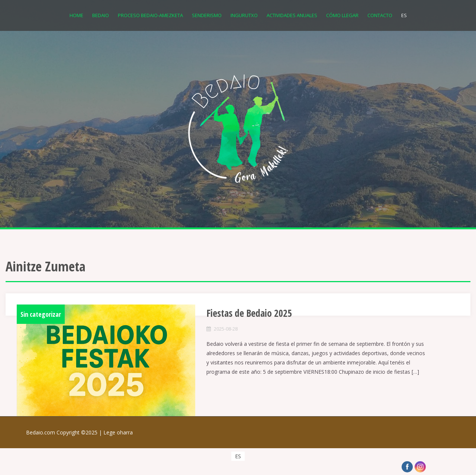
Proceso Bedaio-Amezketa (150, 15)
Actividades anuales (292, 15)
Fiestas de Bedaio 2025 (249, 313)
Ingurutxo (244, 15)
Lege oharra (118, 432)
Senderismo (207, 15)
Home (76, 15)
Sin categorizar (41, 314)
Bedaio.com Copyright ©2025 (65, 432)
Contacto (380, 15)
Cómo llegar (342, 15)
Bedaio (101, 15)
